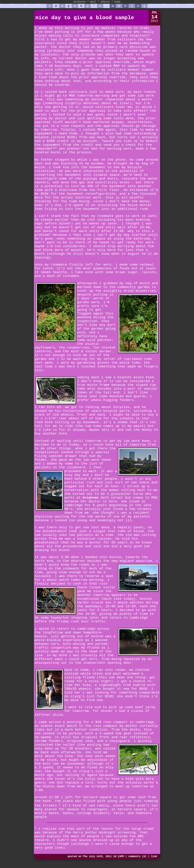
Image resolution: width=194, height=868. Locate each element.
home (117, 2)
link (154, 857)
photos (105, 2)
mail (93, 2)
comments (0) (137, 857)
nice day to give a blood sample (85, 18)
